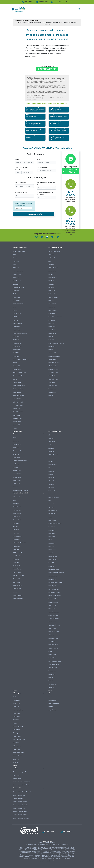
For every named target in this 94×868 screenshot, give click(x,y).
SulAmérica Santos (54, 664)
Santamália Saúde (54, 619)
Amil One (51, 451)
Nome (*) (17, 159)
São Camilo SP (17, 572)
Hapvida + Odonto (18, 710)
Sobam (51, 651)
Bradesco (51, 474)
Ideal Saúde (17, 540)
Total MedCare (17, 418)
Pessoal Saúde (17, 569)
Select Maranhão (18, 405)
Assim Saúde (17, 274)
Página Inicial (19, 20)
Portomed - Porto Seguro (56, 583)
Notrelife (16, 363)
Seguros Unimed (53, 648)
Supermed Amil (18, 585)
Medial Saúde (17, 343)
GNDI (15, 307)
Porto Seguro (52, 586)
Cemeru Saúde (17, 520)
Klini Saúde (52, 533)
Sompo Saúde (52, 655)
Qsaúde (15, 379)
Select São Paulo (18, 412)
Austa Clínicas (17, 513)
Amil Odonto (17, 700)
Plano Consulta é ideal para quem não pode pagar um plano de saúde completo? (35, 109)
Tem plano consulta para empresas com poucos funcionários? (57, 109)
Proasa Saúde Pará (19, 376)
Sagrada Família (53, 602)
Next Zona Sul (17, 350)
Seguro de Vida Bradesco (20, 812)
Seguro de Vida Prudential (21, 815)
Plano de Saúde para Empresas (22, 772)
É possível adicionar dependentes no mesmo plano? (58, 116)
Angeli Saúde (17, 510)
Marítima (51, 540)
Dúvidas (51, 707)
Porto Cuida (17, 775)
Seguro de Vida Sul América (21, 785)
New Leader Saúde (54, 569)
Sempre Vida (17, 579)
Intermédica (17, 330)
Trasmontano (17, 422)
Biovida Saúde (17, 281)
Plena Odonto (17, 736)
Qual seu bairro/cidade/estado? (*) (46, 184)
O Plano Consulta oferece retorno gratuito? (57, 123)
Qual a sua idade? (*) (21, 183)
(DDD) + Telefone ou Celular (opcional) (23, 168)
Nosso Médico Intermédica (21, 359)
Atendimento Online (73, 866)
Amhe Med (16, 261)
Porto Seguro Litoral (54, 592)
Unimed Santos (18, 595)
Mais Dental (17, 720)
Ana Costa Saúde (18, 271)
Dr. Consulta (17, 300)
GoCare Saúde (17, 314)
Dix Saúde (16, 294)
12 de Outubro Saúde (19, 251)
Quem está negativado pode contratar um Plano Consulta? (58, 130)
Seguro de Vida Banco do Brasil (22, 792)
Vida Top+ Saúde (18, 599)
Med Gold (16, 549)
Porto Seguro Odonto (19, 739)
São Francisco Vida (19, 576)
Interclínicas (17, 327)
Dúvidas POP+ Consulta (32, 20)
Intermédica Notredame (20, 333)
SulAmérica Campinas (55, 661)
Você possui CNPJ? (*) (21, 192)
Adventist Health (18, 497)
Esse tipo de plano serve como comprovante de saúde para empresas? (58, 137)
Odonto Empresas (18, 726)
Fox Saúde (16, 523)
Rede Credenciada (54, 703)
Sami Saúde (52, 609)
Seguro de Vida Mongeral (20, 802)
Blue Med (16, 284)
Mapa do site (52, 710)
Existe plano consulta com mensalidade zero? (34, 116)
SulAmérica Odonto (19, 753)
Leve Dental (17, 717)
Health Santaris (18, 323)
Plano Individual (53, 700)
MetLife (15, 723)
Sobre (50, 697)
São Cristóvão (17, 399)
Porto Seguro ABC (54, 589)
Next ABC (16, 353)
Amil (15, 264)
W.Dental (16, 762)
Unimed (15, 592)
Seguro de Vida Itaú (19, 798)
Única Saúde (17, 425)
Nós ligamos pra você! (70, 221)
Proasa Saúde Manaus (20, 373)
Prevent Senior (17, 369)
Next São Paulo (18, 346)
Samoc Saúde (17, 382)
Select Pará (16, 409)
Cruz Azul (16, 291)
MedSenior (16, 464)
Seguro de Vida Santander (21, 805)
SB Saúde (51, 635)
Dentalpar (16, 707)
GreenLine (16, 310)
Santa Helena (17, 392)
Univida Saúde (53, 684)
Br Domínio (52, 861)
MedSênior (52, 543)
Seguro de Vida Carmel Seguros (22, 782)
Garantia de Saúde (18, 304)
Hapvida (16, 320)
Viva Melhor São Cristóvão (21, 490)
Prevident (16, 743)
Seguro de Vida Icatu (19, 795)
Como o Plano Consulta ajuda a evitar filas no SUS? (35, 130)
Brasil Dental (17, 703)
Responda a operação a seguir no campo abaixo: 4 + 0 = (24, 204)
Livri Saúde (16, 337)
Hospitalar (16, 533)
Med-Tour (16, 340)
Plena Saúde (17, 366)
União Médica (17, 589)
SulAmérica (16, 415)
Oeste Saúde (17, 566)
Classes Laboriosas (19, 287)
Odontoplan (17, 730)
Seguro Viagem (18, 778)
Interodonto (17, 713)
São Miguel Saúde (18, 402)
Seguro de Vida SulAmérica (21, 818)
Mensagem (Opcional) (43, 167)
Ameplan (16, 258)
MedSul (51, 553)
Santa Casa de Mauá (19, 386)
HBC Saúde (16, 317)
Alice (15, 255)
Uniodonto (16, 759)
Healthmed (16, 530)
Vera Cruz (51, 687)
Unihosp (16, 428)
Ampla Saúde (17, 507)
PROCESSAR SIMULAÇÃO (34, 214)
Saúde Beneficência (19, 396)
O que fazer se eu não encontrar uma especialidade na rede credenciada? (35, 123)
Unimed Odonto (18, 756)
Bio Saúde (16, 278)
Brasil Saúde (17, 517)
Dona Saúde (17, 297)
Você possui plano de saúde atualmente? (45, 193)
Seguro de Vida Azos (19, 808)
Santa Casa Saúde (18, 389)
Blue (50, 468)
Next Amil (16, 356)
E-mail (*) (39, 159)
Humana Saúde (18, 536)
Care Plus (51, 478)
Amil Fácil (16, 268)
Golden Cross (52, 504)
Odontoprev (17, 733)
